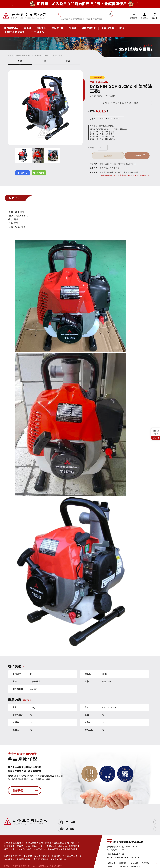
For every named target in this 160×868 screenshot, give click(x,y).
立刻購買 (137, 156)
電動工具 (41, 28)
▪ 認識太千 (111, 857)
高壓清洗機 (57, 28)
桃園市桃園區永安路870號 (128, 836)
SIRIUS (53, 860)
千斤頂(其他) (38, 32)
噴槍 (122, 28)
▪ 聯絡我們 (135, 860)
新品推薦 (64, 19)
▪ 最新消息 (122, 857)
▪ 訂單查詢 (145, 857)
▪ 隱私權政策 (123, 860)
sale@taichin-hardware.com (127, 851)
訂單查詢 (134, 18)
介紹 (20, 61)
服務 (68, 61)
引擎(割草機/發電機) (15, 32)
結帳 (157, 438)
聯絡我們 (18, 791)
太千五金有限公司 (24, 16)
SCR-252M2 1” (109, 119)
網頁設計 (61, 860)
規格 (44, 61)
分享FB (24, 173)
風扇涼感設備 (89, 28)
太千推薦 (86, 19)
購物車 (155, 16)
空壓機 (27, 28)
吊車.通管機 (108, 28)
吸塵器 (72, 28)
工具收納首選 (96, 19)
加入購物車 (105, 156)
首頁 (10, 56)
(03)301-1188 (118, 844)
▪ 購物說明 (111, 860)
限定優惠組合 (11, 28)
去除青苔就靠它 (75, 19)
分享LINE (40, 173)
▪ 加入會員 (134, 857)
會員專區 (144, 18)
